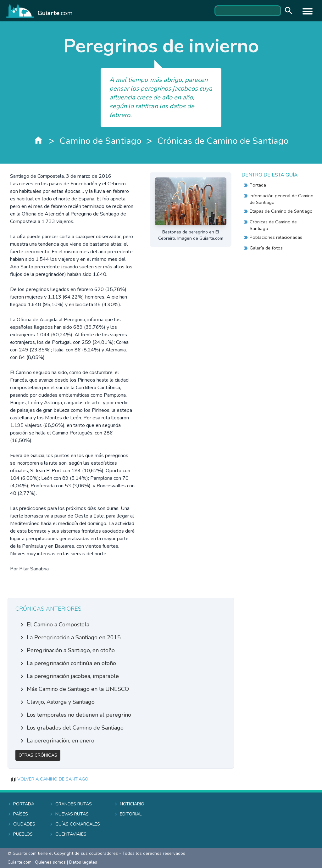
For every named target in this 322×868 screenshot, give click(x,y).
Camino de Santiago (100, 141)
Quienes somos (50, 862)
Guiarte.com (19, 862)
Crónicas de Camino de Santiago (223, 141)
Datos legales (83, 862)
